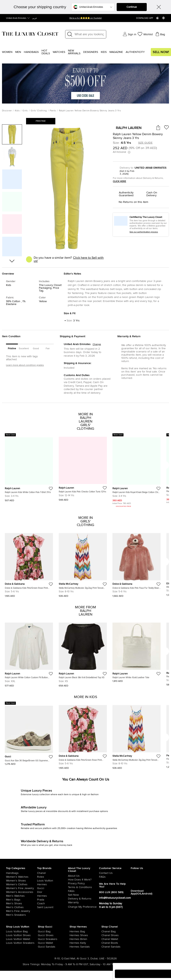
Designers (91, 52)
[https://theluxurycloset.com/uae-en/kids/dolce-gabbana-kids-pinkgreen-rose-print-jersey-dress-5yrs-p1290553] (29, 564)
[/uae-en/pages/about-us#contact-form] (115, 873)
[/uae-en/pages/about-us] (83, 876)
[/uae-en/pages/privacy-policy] (83, 883)
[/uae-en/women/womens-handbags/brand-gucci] (41, 932)
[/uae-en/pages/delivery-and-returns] (83, 899)
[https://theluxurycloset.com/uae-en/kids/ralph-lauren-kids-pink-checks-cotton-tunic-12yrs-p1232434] (83, 467)
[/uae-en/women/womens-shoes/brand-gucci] (41, 935)
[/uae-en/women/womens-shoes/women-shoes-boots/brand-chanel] (105, 943)
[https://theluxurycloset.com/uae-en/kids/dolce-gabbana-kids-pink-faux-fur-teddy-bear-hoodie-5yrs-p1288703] (137, 564)
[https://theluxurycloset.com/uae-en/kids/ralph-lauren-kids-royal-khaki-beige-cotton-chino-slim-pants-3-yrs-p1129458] (137, 471)
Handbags (31, 52)
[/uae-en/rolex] (53, 877)
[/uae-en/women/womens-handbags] (22, 873)
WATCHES (59, 52)
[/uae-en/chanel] (53, 873)
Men (18, 52)
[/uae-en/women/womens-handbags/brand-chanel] (105, 932)
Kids (104, 52)
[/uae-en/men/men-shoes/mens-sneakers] (22, 915)
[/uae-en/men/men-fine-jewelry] (22, 911)
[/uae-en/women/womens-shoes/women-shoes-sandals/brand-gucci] (41, 947)
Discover (7, 111)
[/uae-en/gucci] (53, 888)
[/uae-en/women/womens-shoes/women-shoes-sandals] (73, 947)
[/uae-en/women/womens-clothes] (22, 884)
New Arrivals (74, 52)
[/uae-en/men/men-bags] (22, 900)
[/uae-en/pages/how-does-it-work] (83, 880)
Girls (25, 111)
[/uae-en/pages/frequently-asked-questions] (83, 891)
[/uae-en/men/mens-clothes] (22, 907)
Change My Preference (82, 907)
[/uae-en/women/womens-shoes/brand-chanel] (105, 935)
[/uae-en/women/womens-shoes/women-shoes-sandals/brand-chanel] (105, 947)
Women (7, 52)
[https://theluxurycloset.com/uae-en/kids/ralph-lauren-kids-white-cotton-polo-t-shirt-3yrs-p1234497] (29, 468)
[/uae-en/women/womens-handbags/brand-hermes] (73, 932)
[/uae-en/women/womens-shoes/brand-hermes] (73, 935)
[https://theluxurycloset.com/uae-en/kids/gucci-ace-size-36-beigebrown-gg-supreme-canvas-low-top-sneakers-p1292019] (29, 734)
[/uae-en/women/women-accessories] (22, 892)
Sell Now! (161, 52)
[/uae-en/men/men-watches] (22, 896)
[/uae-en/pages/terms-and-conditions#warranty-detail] (83, 903)
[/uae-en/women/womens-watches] (22, 877)
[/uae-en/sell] (83, 895)
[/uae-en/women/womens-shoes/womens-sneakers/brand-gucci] (41, 939)
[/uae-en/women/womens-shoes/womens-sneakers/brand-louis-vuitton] (9, 943)
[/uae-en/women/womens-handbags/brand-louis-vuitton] (9, 932)
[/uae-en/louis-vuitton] (53, 881)
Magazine (116, 52)
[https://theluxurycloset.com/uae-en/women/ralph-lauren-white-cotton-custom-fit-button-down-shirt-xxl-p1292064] (29, 653)
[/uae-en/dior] (53, 892)
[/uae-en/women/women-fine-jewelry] (22, 888)
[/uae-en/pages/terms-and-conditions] (83, 887)
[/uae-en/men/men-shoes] (22, 904)
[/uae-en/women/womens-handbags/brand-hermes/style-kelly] (73, 943)
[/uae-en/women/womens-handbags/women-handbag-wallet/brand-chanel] (105, 939)
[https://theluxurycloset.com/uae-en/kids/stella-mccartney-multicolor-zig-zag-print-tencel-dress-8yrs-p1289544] (83, 564)
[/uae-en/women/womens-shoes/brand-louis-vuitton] (9, 935)
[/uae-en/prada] (53, 900)
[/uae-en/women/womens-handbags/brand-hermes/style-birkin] (73, 939)
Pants (53, 111)
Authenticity (135, 52)
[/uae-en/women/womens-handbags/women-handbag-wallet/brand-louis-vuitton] (9, 939)
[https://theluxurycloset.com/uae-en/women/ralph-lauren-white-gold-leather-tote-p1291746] (137, 651)
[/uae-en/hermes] (53, 884)
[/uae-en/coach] (53, 904)
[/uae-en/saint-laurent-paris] (53, 907)
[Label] (89, 34)
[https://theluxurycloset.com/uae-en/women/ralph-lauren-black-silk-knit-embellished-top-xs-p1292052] (83, 653)
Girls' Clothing (39, 111)
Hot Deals (46, 52)
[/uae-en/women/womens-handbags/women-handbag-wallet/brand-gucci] (41, 943)
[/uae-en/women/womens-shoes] (22, 881)
